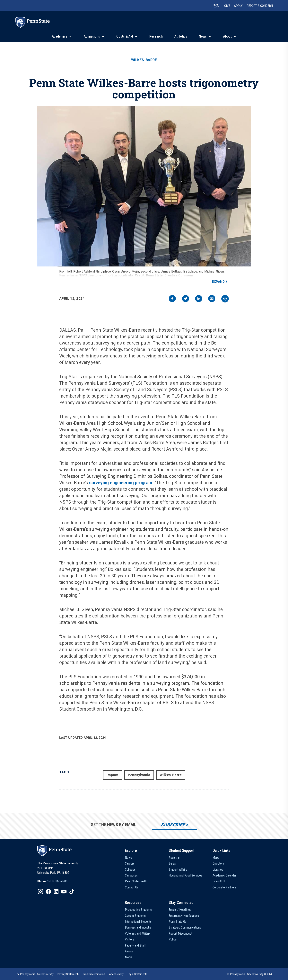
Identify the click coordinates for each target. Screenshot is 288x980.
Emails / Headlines (180, 910)
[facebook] (172, 299)
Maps (216, 858)
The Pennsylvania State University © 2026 (249, 974)
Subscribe (173, 825)
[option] (52, 881)
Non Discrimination (94, 974)
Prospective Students (138, 910)
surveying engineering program (121, 483)
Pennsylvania (139, 775)
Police (173, 939)
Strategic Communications (185, 927)
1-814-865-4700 (57, 881)
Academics (60, 36)
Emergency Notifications (184, 916)
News (203, 36)
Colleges (130, 870)
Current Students (135, 916)
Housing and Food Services (185, 875)
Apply (238, 6)
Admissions (92, 36)
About (227, 36)
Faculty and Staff (135, 945)
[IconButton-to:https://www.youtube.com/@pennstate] (64, 892)
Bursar (173, 863)
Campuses (131, 875)
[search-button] (216, 6)
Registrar (174, 858)
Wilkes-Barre (144, 60)
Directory (218, 863)
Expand (218, 282)
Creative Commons (179, 275)
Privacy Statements (69, 974)
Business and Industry (138, 927)
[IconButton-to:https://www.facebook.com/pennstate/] (48, 892)
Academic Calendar (224, 875)
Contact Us (132, 887)
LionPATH (219, 881)
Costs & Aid (125, 36)
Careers (130, 863)
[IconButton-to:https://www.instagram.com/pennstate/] (40, 892)
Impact (113, 775)
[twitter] (186, 299)
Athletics (181, 36)
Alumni (129, 951)
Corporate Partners (224, 887)
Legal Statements (138, 974)
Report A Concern (260, 6)
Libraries (218, 870)
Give (227, 6)
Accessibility (116, 974)
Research (156, 36)
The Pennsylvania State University (35, 974)
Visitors (130, 939)
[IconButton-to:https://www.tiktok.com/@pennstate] (72, 892)
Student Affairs (178, 870)
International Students (138, 922)
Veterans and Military (138, 934)
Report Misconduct (180, 934)
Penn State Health (136, 881)
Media (129, 957)
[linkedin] (199, 299)
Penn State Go (178, 922)
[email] (212, 299)
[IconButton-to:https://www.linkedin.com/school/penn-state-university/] (56, 892)
